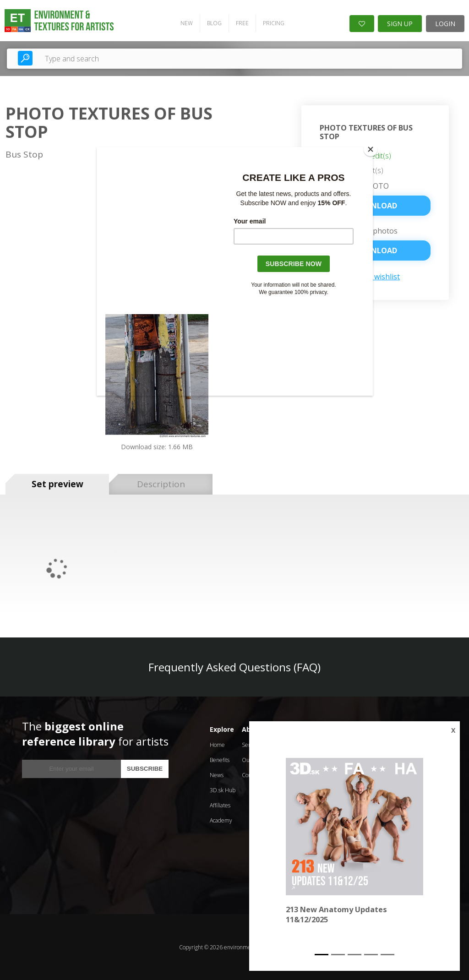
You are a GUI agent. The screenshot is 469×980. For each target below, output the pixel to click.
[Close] (371, 149)
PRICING (273, 23)
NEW (186, 23)
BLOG (214, 23)
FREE (242, 23)
